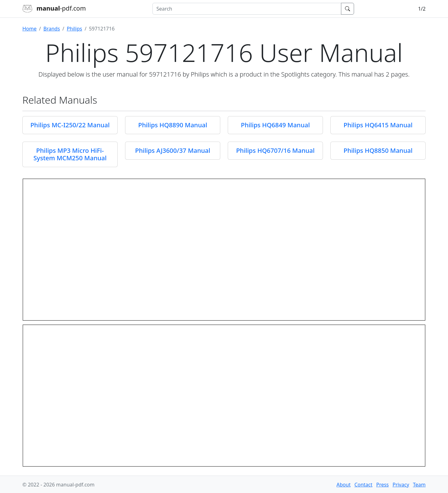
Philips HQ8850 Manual (378, 150)
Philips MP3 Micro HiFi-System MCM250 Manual (70, 154)
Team (419, 485)
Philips (75, 29)
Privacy (401, 485)
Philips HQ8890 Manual (173, 125)
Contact (363, 485)
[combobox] (247, 9)
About (344, 485)
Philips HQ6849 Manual (275, 125)
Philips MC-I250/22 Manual (70, 125)
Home (30, 29)
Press (382, 485)
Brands (51, 29)
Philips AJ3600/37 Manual (173, 150)
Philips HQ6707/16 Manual (275, 150)
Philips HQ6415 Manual (378, 125)
